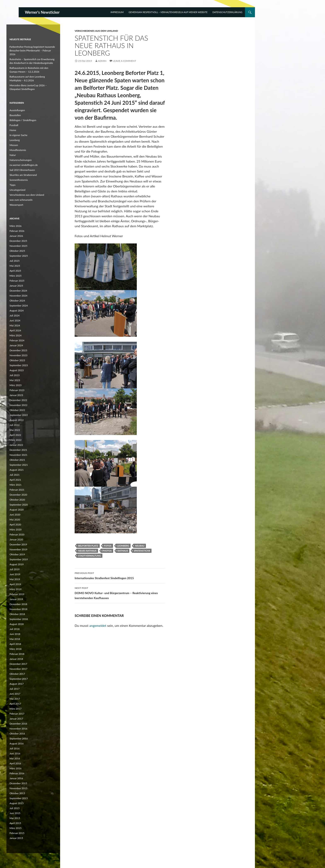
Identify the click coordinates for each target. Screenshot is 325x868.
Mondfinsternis (18, 150)
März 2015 (16, 828)
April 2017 (15, 704)
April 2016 (15, 763)
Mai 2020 (15, 520)
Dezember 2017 (18, 664)
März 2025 (16, 276)
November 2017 (18, 669)
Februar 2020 (17, 534)
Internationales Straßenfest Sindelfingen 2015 (120, 575)
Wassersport (16, 205)
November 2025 (18, 246)
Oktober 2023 (17, 360)
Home (13, 130)
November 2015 (18, 788)
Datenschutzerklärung (227, 12)
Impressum (117, 12)
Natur (13, 155)
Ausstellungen (17, 110)
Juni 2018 (15, 634)
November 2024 (18, 296)
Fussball (14, 125)
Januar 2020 (16, 539)
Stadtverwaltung (90, 556)
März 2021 (16, 485)
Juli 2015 (15, 808)
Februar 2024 (17, 340)
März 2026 (16, 226)
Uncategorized (17, 190)
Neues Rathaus (87, 551)
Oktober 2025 (17, 251)
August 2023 (17, 370)
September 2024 (19, 306)
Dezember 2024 (18, 291)
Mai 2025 (15, 266)
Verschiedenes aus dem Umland (96, 31)
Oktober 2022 (17, 410)
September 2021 (19, 465)
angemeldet (98, 625)
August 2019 (17, 564)
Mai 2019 (15, 579)
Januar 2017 (16, 719)
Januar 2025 (16, 286)
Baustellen (15, 115)
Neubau (140, 546)
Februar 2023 (17, 390)
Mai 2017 (15, 699)
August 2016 (17, 743)
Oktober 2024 (17, 301)
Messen (14, 145)
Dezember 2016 (18, 724)
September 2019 (19, 559)
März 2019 (16, 589)
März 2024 (16, 335)
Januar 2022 (16, 445)
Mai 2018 (15, 639)
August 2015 (17, 803)
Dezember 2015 (18, 783)
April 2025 (15, 271)
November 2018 (18, 609)
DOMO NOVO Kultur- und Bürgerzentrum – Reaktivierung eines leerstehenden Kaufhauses (120, 593)
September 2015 (19, 798)
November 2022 (18, 405)
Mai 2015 (15, 818)
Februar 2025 (17, 281)
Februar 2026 (17, 231)
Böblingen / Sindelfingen (23, 120)
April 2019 (15, 584)
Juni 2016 (15, 753)
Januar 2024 (16, 345)
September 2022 (19, 415)
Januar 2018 (16, 659)
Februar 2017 (17, 714)
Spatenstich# (142, 551)
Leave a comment (125, 61)
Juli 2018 (15, 629)
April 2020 (15, 525)
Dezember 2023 (18, 350)
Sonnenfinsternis (19, 180)
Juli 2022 (15, 425)
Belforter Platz (88, 546)
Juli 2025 (15, 261)
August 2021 (17, 470)
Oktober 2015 (17, 793)
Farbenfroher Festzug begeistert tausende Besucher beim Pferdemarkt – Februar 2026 (32, 50)
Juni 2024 (15, 320)
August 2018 (17, 624)
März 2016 (16, 768)
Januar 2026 (16, 236)
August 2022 (17, 420)
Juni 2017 (15, 694)
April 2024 (15, 330)
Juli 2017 (15, 689)
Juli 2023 (15, 375)
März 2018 (16, 649)
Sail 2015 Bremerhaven (22, 170)
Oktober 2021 (17, 460)
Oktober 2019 (17, 554)
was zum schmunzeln (21, 200)
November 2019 (18, 549)
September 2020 (19, 505)
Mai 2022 (15, 430)
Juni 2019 (15, 574)
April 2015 (15, 823)
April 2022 (15, 435)
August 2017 (17, 684)
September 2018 (19, 619)
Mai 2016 (15, 758)
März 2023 (16, 385)
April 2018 (15, 644)
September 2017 (19, 679)
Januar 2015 (16, 838)
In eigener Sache (18, 135)
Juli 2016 (15, 748)
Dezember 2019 (18, 544)
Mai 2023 (15, 380)
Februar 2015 (17, 833)
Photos (107, 551)
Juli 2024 (15, 315)
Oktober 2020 (17, 500)
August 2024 (17, 311)
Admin (102, 61)
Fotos (108, 546)
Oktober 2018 (17, 614)
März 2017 (16, 709)
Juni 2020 (15, 515)
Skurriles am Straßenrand (23, 175)
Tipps (13, 185)
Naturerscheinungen (21, 160)
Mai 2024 (15, 325)
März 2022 (16, 440)
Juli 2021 (15, 475)
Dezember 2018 (18, 604)
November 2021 (18, 455)
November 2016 (18, 729)
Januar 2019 (16, 599)
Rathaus (123, 551)
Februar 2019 (17, 594)
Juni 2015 (15, 813)
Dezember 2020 (18, 495)
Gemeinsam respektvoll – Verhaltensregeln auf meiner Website (168, 12)
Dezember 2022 (18, 400)
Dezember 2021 (18, 450)
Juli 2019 (15, 569)
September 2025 (19, 256)
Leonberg (123, 546)
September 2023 (19, 365)
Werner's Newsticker (42, 12)
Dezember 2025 (18, 241)
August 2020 (17, 510)
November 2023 (18, 355)
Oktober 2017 (17, 674)
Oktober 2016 (17, 734)
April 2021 (15, 480)
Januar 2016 (16, 778)
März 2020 (16, 529)
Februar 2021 (17, 490)
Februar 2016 (17, 773)
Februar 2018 (17, 654)
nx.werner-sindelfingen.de (24, 165)
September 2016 (19, 739)
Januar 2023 (16, 395)
